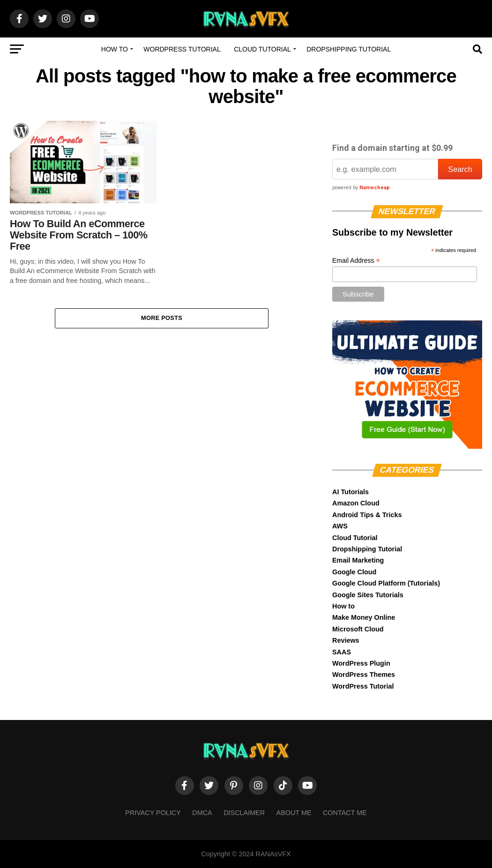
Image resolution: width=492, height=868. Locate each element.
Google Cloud (354, 572)
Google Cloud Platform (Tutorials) (386, 583)
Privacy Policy (153, 813)
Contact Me (345, 813)
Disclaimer (244, 813)
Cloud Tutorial (262, 49)
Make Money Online (364, 617)
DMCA (202, 813)
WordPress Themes (364, 675)
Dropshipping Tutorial (349, 49)
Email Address (356, 261)
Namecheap (375, 188)
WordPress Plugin (361, 663)
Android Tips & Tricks (367, 515)
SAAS (342, 652)
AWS (340, 526)
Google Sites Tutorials (368, 595)
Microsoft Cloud (358, 629)
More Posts (162, 318)
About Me (294, 813)
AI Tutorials (350, 492)
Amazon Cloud (356, 503)
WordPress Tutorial (182, 49)
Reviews (346, 640)
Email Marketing (358, 560)
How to (115, 49)
